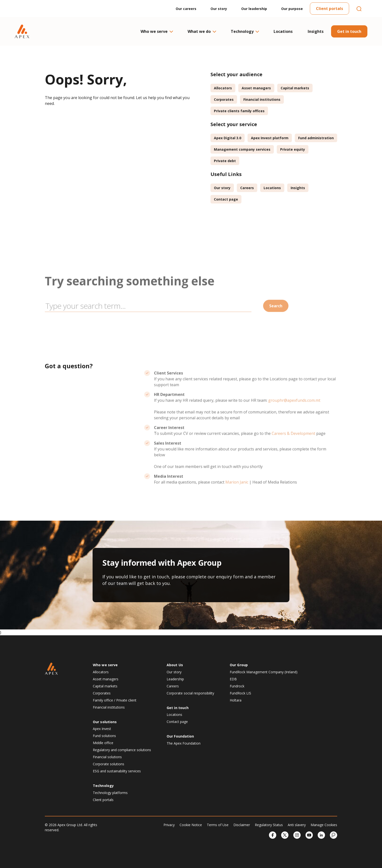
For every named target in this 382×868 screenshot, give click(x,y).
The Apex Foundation (184, 743)
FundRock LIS (240, 693)
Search (276, 321)
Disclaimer (242, 825)
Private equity (293, 149)
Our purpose (292, 9)
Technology (245, 31)
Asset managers (256, 88)
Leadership (175, 679)
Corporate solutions (109, 764)
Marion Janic (237, 497)
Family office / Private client (115, 700)
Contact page (226, 199)
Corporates (224, 99)
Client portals (329, 9)
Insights (316, 31)
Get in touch (349, 31)
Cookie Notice (191, 825)
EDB (233, 679)
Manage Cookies (324, 825)
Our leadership (254, 9)
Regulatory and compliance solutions (122, 750)
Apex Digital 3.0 (228, 138)
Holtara (236, 700)
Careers (247, 188)
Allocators (223, 88)
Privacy (169, 825)
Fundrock (237, 686)
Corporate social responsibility (190, 693)
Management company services (242, 149)
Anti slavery (297, 825)
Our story (219, 9)
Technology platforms (110, 793)
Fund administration (316, 138)
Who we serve (157, 31)
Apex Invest (102, 729)
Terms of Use (218, 825)
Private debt (225, 161)
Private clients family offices (239, 111)
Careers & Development (293, 448)
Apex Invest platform (270, 138)
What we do (202, 31)
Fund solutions (104, 736)
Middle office (103, 743)
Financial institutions (262, 99)
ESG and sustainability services (117, 771)
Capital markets (295, 88)
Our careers (186, 9)
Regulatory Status (269, 825)
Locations (283, 31)
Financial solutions (107, 757)
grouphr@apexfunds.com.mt (294, 415)
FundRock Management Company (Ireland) (264, 672)
